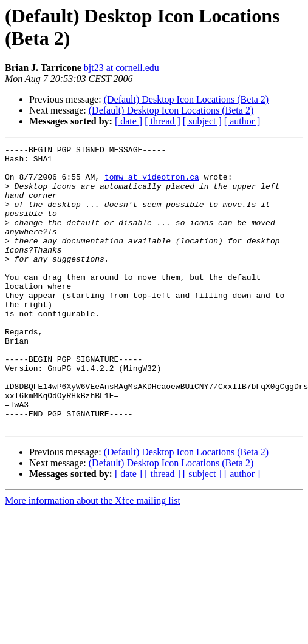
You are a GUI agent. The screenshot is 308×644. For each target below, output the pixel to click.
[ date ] (128, 121)
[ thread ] (163, 121)
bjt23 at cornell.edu (121, 68)
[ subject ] (202, 121)
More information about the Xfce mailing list (93, 557)
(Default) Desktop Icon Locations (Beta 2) (186, 99)
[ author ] (242, 121)
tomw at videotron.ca (152, 184)
